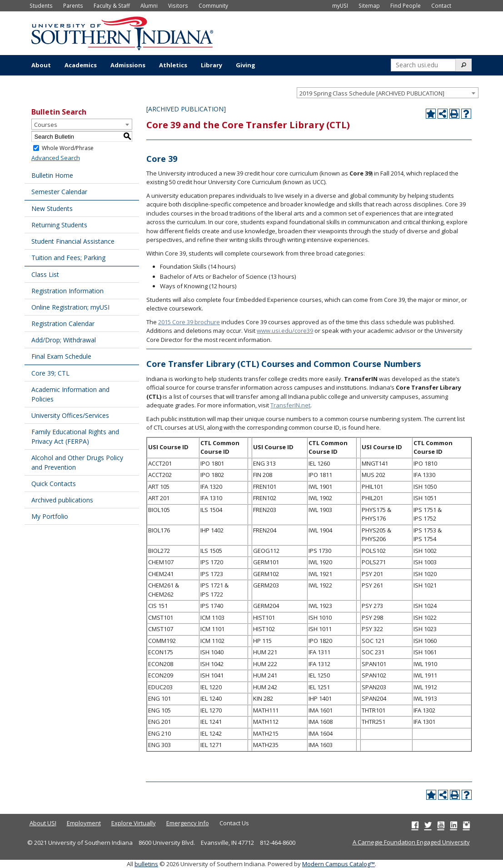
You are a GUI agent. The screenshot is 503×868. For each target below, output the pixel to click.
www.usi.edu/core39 (285, 331)
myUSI (340, 5)
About (41, 65)
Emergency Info (188, 823)
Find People (406, 5)
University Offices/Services (70, 415)
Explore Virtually (134, 823)
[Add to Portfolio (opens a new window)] (431, 114)
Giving (246, 65)
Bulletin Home (52, 175)
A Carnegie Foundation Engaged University (411, 842)
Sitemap (369, 5)
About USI (43, 823)
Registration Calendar (63, 324)
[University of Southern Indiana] (122, 32)
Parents (73, 5)
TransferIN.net (290, 405)
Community (213, 5)
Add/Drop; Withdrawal (64, 340)
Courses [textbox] (46, 125)
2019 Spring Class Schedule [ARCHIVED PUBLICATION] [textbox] (372, 93)
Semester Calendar (59, 192)
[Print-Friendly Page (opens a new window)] (454, 114)
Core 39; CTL (50, 373)
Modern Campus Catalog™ (339, 864)
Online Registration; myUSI (70, 307)
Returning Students (59, 225)
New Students (52, 208)
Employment (84, 823)
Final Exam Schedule (61, 356)
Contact (441, 5)
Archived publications (62, 500)
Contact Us (234, 823)
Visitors (178, 5)
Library (212, 65)
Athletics (173, 65)
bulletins (146, 864)
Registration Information (67, 291)
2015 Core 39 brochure (189, 322)
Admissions (128, 65)
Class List (45, 274)
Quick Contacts (54, 484)
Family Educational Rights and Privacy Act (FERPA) (75, 437)
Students (41, 5)
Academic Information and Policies (70, 394)
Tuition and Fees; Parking (68, 258)
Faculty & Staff (112, 5)
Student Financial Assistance (73, 241)
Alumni (149, 5)
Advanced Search (56, 158)
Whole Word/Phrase (68, 148)
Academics (81, 65)
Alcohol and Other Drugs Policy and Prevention (77, 462)
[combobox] (388, 93)
